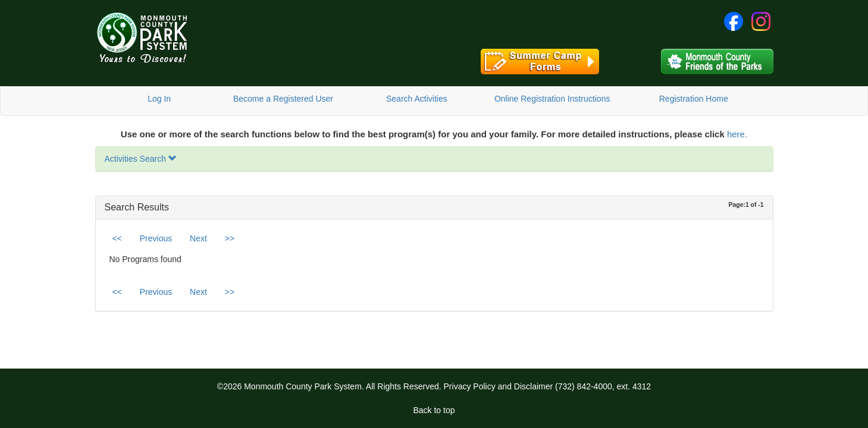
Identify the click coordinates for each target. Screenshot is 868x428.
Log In (159, 99)
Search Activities (417, 99)
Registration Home (694, 99)
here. (737, 134)
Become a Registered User (283, 99)
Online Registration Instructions (552, 99)
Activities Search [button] (141, 159)
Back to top (434, 410)
